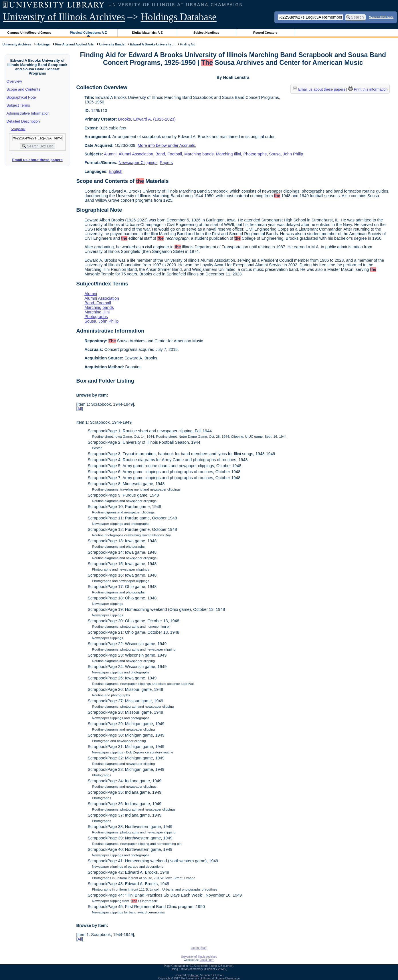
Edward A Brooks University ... (152, 44)
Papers (166, 163)
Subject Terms (18, 105)
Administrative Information (28, 113)
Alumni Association (136, 154)
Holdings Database (179, 17)
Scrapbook (18, 129)
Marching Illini (228, 154)
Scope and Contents (23, 89)
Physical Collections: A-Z (88, 33)
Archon (195, 975)
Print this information (368, 89)
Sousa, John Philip (286, 154)
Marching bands (199, 154)
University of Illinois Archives (64, 17)
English (115, 171)
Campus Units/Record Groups (29, 33)
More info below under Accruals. (167, 145)
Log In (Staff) (199, 948)
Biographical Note (21, 97)
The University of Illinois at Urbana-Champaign (210, 978)
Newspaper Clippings (138, 163)
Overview (14, 81)
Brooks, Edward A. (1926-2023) (147, 119)
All (80, 409)
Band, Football (169, 154)
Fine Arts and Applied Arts (75, 44)
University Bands (112, 44)
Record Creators (265, 33)
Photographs (255, 154)
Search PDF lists (381, 17)
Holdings (43, 44)
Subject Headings (206, 33)
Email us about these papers (37, 160)
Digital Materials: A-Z (147, 33)
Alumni (110, 154)
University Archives (17, 44)
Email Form (207, 960)
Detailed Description (23, 121)
